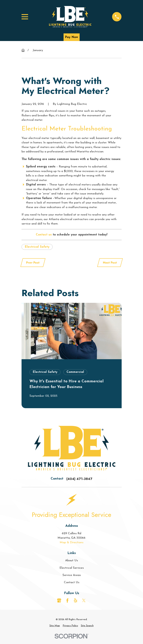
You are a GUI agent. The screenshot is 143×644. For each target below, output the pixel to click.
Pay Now (71, 37)
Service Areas (72, 575)
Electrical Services (72, 568)
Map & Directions (71, 542)
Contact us (44, 235)
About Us (71, 560)
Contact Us (72, 582)
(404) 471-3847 (79, 479)
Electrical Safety (37, 247)
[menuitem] (55, 626)
